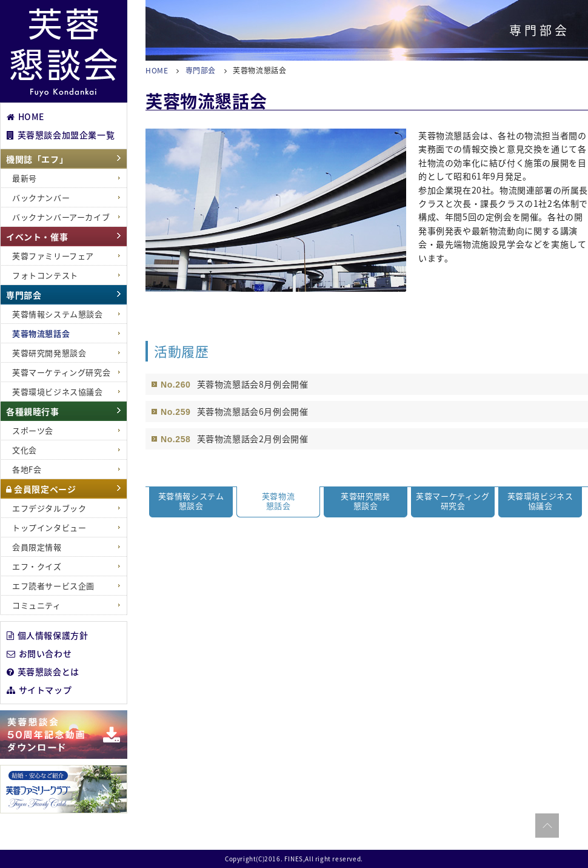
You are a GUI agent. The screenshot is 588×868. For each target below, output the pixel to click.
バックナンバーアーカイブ (61, 217)
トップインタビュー (49, 527)
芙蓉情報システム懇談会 (58, 314)
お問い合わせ (39, 653)
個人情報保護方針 (47, 634)
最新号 (25, 178)
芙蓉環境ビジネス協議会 (58, 392)
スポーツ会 (33, 430)
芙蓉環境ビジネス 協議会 (540, 501)
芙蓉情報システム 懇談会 (191, 501)
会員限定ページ (41, 489)
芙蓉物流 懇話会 (278, 501)
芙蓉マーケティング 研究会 (453, 501)
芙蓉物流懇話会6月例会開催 (253, 411)
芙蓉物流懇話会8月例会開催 (253, 384)
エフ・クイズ (37, 566)
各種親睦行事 (33, 411)
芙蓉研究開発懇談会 (49, 353)
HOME (25, 116)
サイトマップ (39, 689)
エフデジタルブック (49, 508)
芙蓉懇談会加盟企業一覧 (61, 134)
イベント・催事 (37, 237)
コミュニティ (37, 605)
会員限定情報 (37, 547)
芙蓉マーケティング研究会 (61, 372)
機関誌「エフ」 (37, 159)
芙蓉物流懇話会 (41, 333)
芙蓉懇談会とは (43, 671)
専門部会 (24, 295)
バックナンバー (41, 197)
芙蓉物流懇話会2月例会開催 (253, 439)
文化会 (25, 450)
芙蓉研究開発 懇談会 (366, 501)
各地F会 (27, 469)
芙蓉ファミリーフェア (53, 256)
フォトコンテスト (45, 275)
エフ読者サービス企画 (53, 586)
